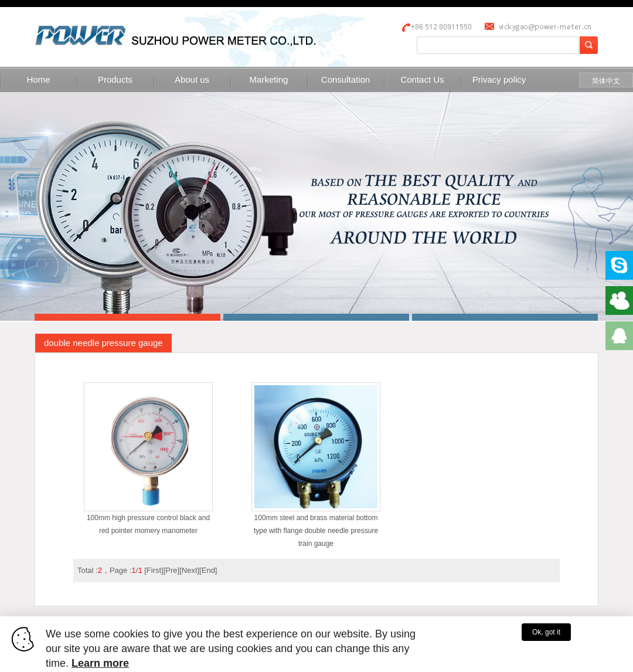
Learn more (100, 663)
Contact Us (422, 79)
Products (115, 79)
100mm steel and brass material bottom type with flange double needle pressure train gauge (316, 526)
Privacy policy (499, 79)
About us (192, 79)
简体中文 (606, 81)
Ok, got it (546, 632)
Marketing (269, 79)
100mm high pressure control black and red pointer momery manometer (148, 520)
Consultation (346, 79)
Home (38, 79)
